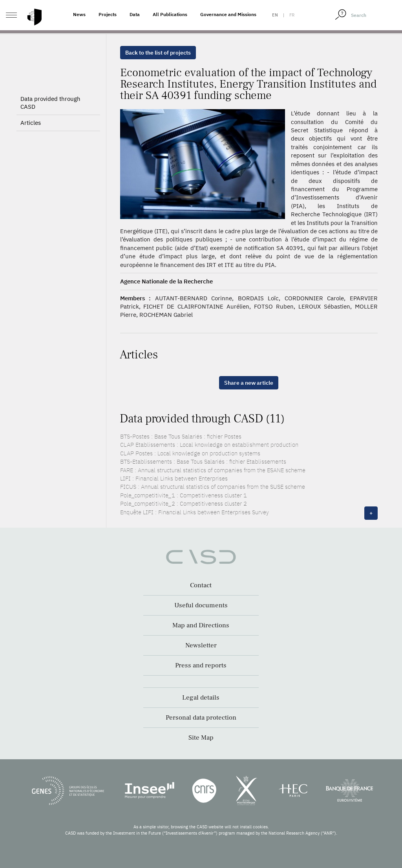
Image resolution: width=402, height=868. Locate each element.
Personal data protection (201, 718)
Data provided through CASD (50, 103)
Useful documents (201, 605)
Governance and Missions (228, 14)
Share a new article (249, 383)
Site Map (201, 738)
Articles (31, 123)
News (79, 14)
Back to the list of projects (158, 53)
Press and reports (201, 665)
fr (292, 15)
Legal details (201, 698)
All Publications (170, 14)
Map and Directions (201, 625)
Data (135, 14)
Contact (201, 585)
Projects (108, 14)
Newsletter (201, 645)
